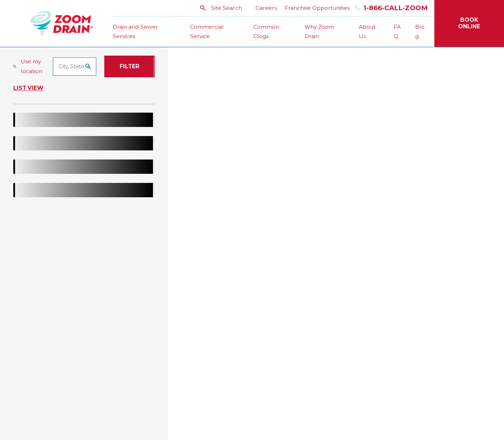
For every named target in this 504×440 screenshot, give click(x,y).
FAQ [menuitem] (397, 32)
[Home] (62, 23)
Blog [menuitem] (420, 32)
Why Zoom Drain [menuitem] (319, 32)
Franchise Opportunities (317, 8)
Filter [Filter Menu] (129, 66)
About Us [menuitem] (367, 32)
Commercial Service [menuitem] (207, 32)
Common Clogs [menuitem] (266, 32)
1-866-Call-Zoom (391, 8)
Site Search (221, 8)
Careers (266, 8)
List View (28, 88)
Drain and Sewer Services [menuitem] (135, 32)
